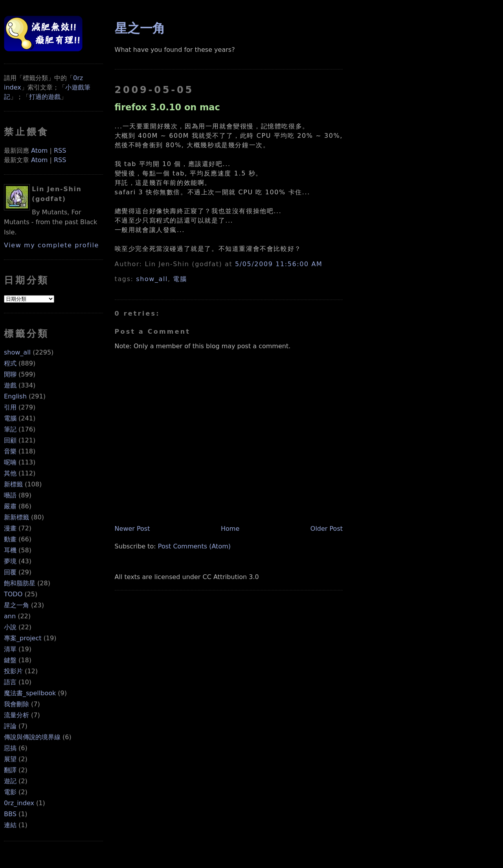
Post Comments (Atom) (194, 546)
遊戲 (10, 385)
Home (230, 529)
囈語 (10, 495)
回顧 (10, 440)
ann (10, 616)
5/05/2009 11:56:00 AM (279, 264)
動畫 (10, 539)
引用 (10, 407)
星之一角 (17, 605)
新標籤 (13, 484)
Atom (39, 151)
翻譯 (10, 770)
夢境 (10, 561)
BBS (10, 814)
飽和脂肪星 (20, 583)
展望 (10, 759)
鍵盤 (10, 660)
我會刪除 (17, 704)
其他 (10, 473)
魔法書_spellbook (30, 693)
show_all (17, 352)
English (15, 396)
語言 (10, 682)
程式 (10, 363)
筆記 (10, 429)
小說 (10, 627)
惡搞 (10, 748)
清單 (10, 649)
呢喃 (10, 462)
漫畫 (10, 528)
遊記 (10, 781)
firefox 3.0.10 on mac (167, 107)
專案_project (23, 638)
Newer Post (132, 529)
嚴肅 (10, 506)
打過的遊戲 (45, 97)
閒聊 (10, 374)
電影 (10, 792)
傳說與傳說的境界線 (32, 737)
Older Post (327, 529)
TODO (13, 594)
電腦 (10, 418)
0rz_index (19, 803)
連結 (10, 825)
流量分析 (17, 715)
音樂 (10, 451)
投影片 (13, 671)
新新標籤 (17, 517)
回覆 (10, 572)
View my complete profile (51, 245)
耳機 (10, 550)
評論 (10, 726)
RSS (60, 151)
